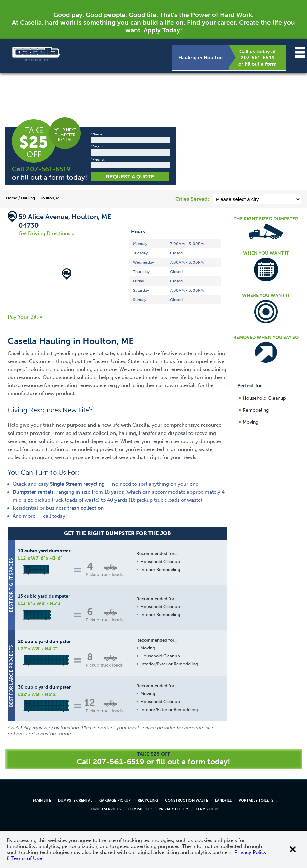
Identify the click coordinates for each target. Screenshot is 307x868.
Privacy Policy (174, 809)
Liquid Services (106, 809)
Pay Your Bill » (25, 317)
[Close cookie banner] (293, 849)
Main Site (42, 801)
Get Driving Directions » (47, 233)
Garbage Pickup (115, 801)
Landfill (223, 801)
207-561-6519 (258, 58)
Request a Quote (130, 177)
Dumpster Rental (75, 801)
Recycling (148, 801)
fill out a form (261, 64)
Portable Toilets (256, 801)
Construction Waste (186, 801)
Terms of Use (208, 809)
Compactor (140, 809)
